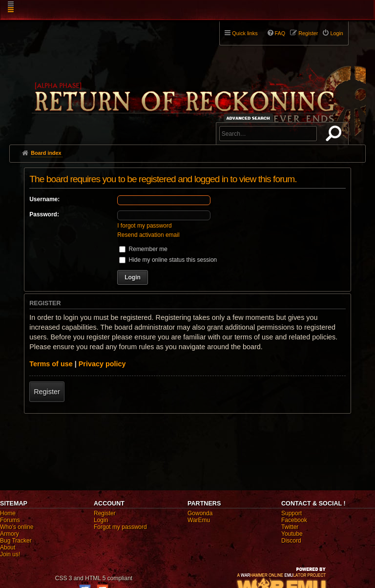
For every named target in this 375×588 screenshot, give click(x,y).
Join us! (10, 554)
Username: (44, 199)
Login (101, 520)
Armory (10, 534)
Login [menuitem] (336, 33)
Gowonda (200, 513)
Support (292, 513)
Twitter (290, 527)
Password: (44, 214)
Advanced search (250, 118)
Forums (10, 520)
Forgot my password (120, 527)
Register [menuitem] (308, 33)
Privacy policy (102, 364)
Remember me (143, 249)
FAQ (280, 33)
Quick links (245, 33)
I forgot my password (144, 226)
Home (8, 513)
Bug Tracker (16, 541)
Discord (291, 541)
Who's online (17, 527)
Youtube (292, 534)
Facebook (294, 520)
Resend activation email (148, 235)
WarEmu (199, 520)
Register (47, 392)
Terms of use (51, 364)
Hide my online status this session (168, 260)
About (8, 547)
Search (335, 135)
